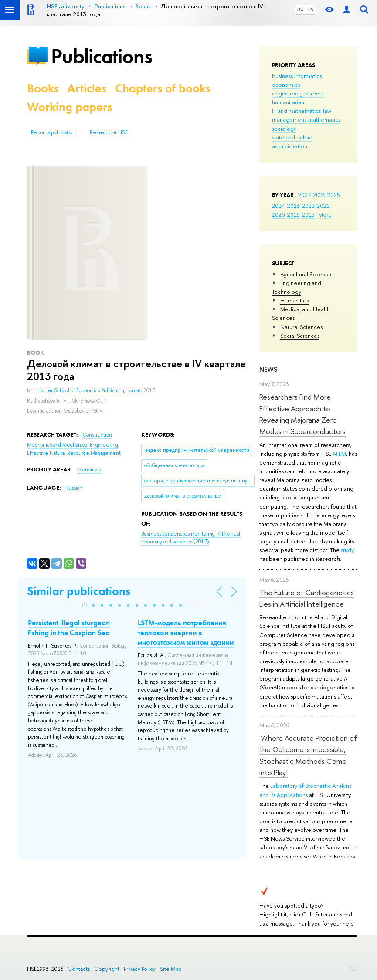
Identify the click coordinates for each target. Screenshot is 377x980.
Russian (74, 488)
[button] (85, 605)
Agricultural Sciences (306, 274)
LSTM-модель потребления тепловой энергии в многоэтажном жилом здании (186, 632)
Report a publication (53, 132)
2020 (279, 214)
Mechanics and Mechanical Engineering (73, 445)
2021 (323, 206)
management (289, 119)
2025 (334, 195)
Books (43, 88)
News (268, 369)
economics (286, 85)
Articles (87, 88)
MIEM (339, 454)
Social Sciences (300, 336)
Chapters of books (163, 88)
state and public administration (292, 142)
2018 (308, 214)
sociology (284, 129)
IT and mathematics (296, 111)
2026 (319, 195)
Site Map (171, 969)
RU (301, 10)
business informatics (297, 76)
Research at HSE (109, 132)
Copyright (107, 969)
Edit (353, 967)
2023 (294, 206)
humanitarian (288, 102)
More (325, 214)
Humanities (294, 300)
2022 (308, 206)
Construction (97, 435)
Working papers (70, 107)
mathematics (324, 119)
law (327, 111)
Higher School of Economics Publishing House (89, 390)
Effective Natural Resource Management (74, 453)
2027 (304, 195)
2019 (294, 214)
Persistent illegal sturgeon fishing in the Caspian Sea (69, 627)
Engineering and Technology (297, 287)
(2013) (191, 538)
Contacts (79, 969)
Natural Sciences (301, 327)
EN (311, 10)
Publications (102, 56)
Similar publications (79, 591)
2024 (279, 206)
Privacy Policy (140, 969)
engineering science (298, 93)
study (347, 550)
